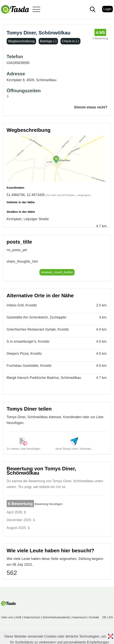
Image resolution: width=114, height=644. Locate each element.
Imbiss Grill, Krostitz (22, 305)
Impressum (79, 617)
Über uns (7, 617)
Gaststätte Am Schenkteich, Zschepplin (37, 317)
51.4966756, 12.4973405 (26, 195)
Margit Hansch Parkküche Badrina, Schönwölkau (44, 378)
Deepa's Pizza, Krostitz (24, 354)
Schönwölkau (46, 80)
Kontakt (94, 617)
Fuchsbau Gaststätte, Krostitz (29, 366)
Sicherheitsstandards (56, 617)
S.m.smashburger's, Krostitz (28, 341)
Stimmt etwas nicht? (91, 107)
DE (104, 617)
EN (111, 617)
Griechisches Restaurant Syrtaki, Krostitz (38, 329)
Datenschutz (32, 617)
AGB (18, 617)
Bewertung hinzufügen (49, 504)
